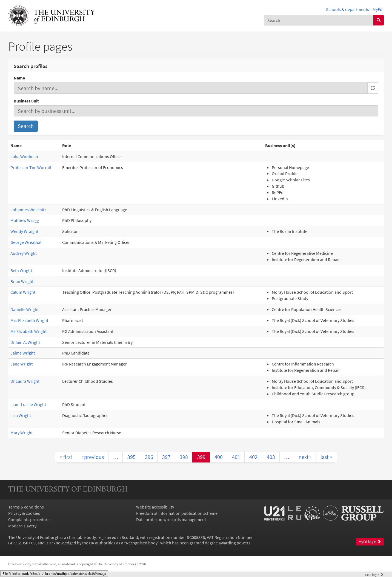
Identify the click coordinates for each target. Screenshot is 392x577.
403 (271, 457)
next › (305, 457)
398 (184, 457)
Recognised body (142, 543)
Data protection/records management (171, 519)
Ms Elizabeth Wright (28, 331)
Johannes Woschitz (28, 210)
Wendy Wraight (24, 231)
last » (326, 457)
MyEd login (370, 542)
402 (253, 457)
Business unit (26, 101)
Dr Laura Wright (25, 381)
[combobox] (319, 20)
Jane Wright (22, 364)
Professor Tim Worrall (31, 167)
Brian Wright (22, 281)
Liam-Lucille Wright (28, 404)
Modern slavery (22, 526)
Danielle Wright (25, 309)
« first (66, 457)
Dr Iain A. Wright (25, 342)
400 (219, 457)
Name (19, 78)
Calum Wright (23, 292)
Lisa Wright (21, 415)
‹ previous (93, 457)
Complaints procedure (29, 519)
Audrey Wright (24, 253)
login (374, 575)
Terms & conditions (26, 507)
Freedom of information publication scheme (177, 513)
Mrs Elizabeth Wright (29, 320)
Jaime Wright (23, 353)
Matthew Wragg (25, 220)
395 (131, 457)
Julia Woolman (24, 156)
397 (166, 457)
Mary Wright (22, 433)
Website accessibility (155, 507)
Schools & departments (347, 9)
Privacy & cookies (24, 513)
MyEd (377, 9)
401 (236, 457)
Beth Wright (21, 270)
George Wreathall (26, 242)
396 (149, 457)
